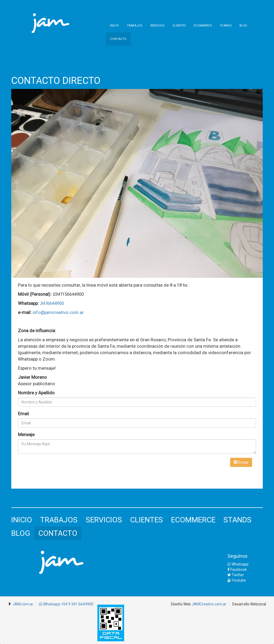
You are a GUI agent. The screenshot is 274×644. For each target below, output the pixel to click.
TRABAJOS (134, 26)
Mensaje (26, 435)
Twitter (236, 575)
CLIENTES (179, 26)
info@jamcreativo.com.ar (58, 312)
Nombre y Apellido (36, 393)
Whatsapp (238, 564)
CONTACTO (118, 39)
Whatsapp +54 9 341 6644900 (66, 604)
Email (23, 414)
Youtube (237, 580)
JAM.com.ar (23, 604)
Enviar (241, 462)
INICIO (114, 26)
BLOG (243, 26)
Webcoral (258, 604)
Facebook (237, 570)
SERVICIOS (157, 26)
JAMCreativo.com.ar (209, 604)
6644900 (52, 303)
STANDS (226, 26)
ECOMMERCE (203, 26)
